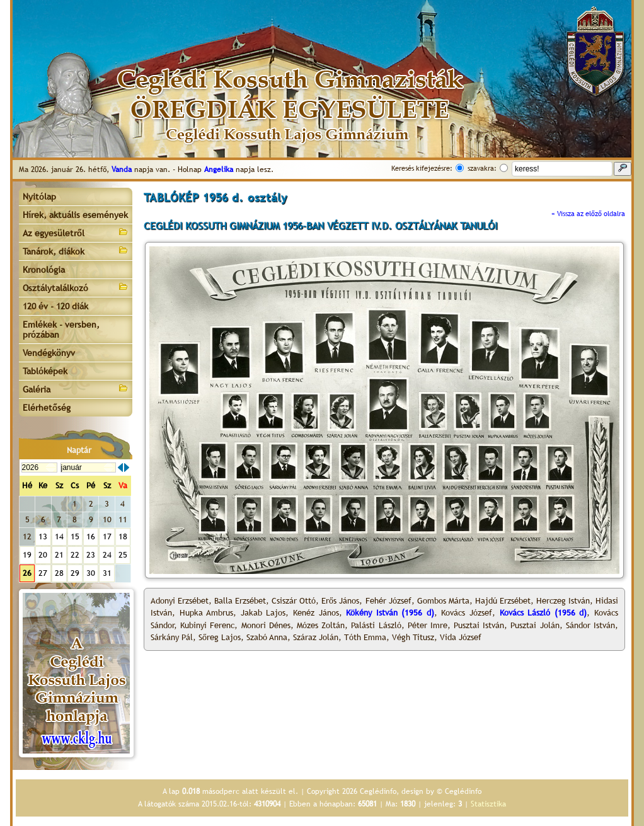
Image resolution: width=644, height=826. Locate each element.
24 (107, 555)
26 (27, 573)
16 (91, 536)
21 (59, 555)
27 (43, 573)
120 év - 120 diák (55, 306)
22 (75, 555)
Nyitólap (39, 197)
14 (59, 536)
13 (43, 536)
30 (91, 573)
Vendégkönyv (49, 353)
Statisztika (488, 804)
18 (123, 536)
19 (27, 555)
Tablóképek (45, 371)
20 (43, 555)
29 (75, 573)
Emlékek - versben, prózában (61, 330)
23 (91, 555)
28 (59, 573)
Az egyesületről (76, 232)
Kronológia (44, 270)
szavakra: (482, 168)
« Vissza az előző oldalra (588, 214)
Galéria (76, 388)
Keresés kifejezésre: (422, 168)
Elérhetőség (47, 408)
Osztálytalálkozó (76, 287)
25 (123, 555)
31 (107, 573)
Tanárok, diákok (76, 250)
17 (107, 536)
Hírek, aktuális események (75, 215)
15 (75, 536)
